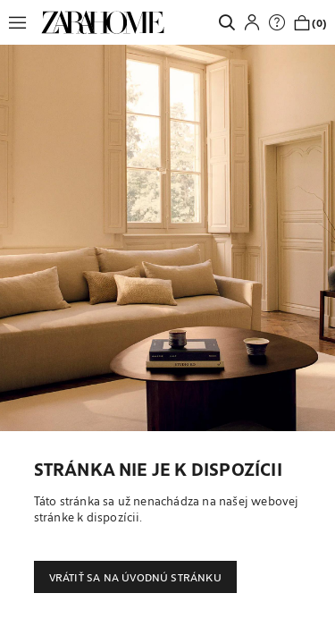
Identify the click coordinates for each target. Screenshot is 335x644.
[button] (22, 22)
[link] (103, 22)
